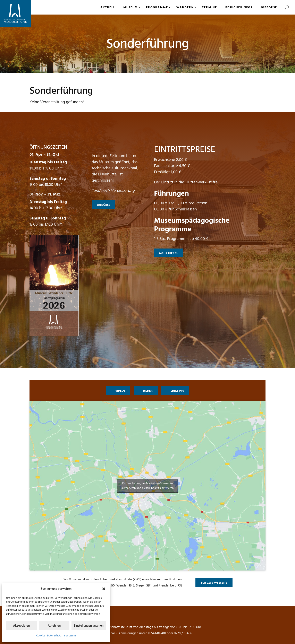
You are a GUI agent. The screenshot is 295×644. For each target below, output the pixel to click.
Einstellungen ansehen (89, 626)
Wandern (185, 7)
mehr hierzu (169, 253)
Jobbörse (269, 7)
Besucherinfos (239, 7)
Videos (120, 391)
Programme (157, 7)
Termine (210, 7)
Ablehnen (54, 626)
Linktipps (177, 391)
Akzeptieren (21, 626)
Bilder (148, 391)
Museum (131, 7)
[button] (104, 589)
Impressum (70, 636)
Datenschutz (54, 636)
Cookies (41, 636)
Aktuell (108, 7)
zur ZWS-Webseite (214, 583)
